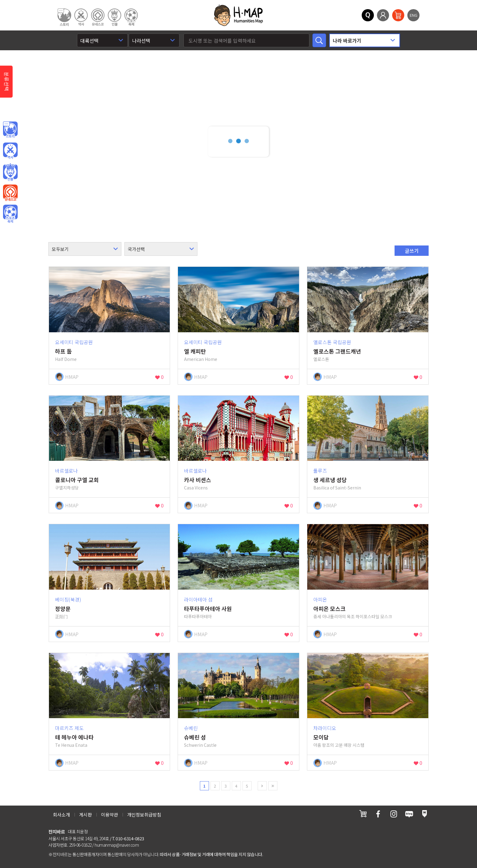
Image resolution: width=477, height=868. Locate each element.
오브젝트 (10, 214)
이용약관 (110, 815)
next (262, 786)
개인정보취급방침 (144, 815)
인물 (10, 172)
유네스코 (10, 193)
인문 (10, 130)
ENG (414, 15)
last (273, 786)
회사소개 (61, 815)
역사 (10, 151)
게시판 (85, 815)
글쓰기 (412, 251)
